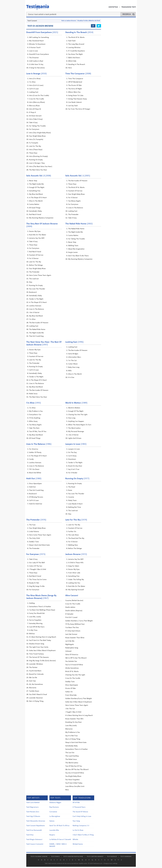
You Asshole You (71, 661)
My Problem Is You (36, 411)
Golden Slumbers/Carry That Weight (79, 699)
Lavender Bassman (36, 698)
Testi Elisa (30, 835)
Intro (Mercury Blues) (37, 102)
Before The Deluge (36, 265)
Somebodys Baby (71, 746)
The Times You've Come (38, 580)
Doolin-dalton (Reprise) (74, 611)
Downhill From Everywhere (39, 54)
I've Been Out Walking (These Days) (42, 610)
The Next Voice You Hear (38, 170)
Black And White (35, 473)
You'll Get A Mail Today (74, 783)
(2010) (36, 74)
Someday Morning (36, 624)
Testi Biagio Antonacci (34, 839)
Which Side (72, 61)
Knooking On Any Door (74, 722)
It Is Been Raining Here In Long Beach (79, 715)
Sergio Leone (73, 252)
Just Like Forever (71, 634)
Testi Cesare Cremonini (35, 844)
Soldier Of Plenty (35, 452)
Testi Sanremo (126, 857)
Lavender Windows (36, 664)
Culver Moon (73, 364)
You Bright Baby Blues (73, 776)
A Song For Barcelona (37, 68)
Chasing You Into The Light (78, 415)
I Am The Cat (70, 709)
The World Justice (72, 763)
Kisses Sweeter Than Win (74, 719)
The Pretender (73, 215)
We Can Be (33, 678)
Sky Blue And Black (36, 194)
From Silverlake (71, 695)
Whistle (75, 839)
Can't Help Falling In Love (82, 816)
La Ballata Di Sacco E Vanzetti (60, 839)
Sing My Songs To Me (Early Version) (42, 661)
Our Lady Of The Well (37, 563)
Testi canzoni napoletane (73, 857)
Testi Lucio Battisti (33, 803)
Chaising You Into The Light (75, 675)
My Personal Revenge (76, 432)
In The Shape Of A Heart (38, 198)
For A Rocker (73, 473)
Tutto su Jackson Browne (69, 21)
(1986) (39, 444)
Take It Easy (33, 123)
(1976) (36, 520)
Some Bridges (73, 354)
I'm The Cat (72, 361)
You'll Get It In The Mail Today (40, 640)
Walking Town (73, 246)
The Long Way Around (76, 44)
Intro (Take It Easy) (36, 119)
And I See (32, 681)
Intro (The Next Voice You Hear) (41, 167)
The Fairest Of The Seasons (39, 657)
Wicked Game (78, 844)
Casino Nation (34, 204)
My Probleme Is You (73, 732)
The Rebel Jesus (71, 759)
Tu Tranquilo (34, 143)
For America (34, 449)
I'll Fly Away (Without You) (75, 624)
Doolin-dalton (70, 607)
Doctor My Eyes (35, 231)
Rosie (70, 490)
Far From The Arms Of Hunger (79, 109)
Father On (69, 692)
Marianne (33, 688)
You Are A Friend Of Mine (75, 773)
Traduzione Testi (129, 7)
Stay (31, 282)
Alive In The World (36, 201)
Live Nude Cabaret (75, 102)
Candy (31, 459)
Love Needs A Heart (75, 504)
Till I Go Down (34, 469)
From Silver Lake (74, 573)
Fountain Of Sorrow (75, 191)
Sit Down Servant (35, 116)
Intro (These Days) (36, 150)
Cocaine (71, 497)
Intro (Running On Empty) (38, 156)
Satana (52, 821)
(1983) (76, 444)
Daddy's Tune (34, 542)
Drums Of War (71, 688)
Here (70, 68)
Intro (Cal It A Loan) (36, 85)
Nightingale (70, 644)
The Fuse (32, 525)
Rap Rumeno (54, 807)
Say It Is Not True (71, 736)
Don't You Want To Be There (78, 256)
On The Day (72, 452)
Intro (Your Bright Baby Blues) (40, 133)
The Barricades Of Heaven (78, 181)
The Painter (33, 667)
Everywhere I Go (35, 415)
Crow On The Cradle (36, 99)
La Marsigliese (55, 816)
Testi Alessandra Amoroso (36, 821)
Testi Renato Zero (33, 812)
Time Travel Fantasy (36, 654)
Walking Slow (73, 545)
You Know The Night (75, 54)
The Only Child (34, 538)
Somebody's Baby (35, 211)
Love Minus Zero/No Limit (75, 786)
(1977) (77, 479)
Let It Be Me (70, 641)
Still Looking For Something (39, 37)
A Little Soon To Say (36, 64)
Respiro (52, 835)
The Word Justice (74, 428)
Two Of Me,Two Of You (74, 766)
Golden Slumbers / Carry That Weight (79, 621)
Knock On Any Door (75, 466)
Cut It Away (72, 456)
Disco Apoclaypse (72, 685)
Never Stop (33, 181)
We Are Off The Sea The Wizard (77, 770)
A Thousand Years (79, 807)
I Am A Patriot (34, 313)
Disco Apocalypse (35, 484)
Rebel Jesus (33, 394)
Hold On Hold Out (36, 504)
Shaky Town (72, 500)
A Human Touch (35, 48)
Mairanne (69, 729)
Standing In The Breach (77, 64)
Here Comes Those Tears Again (77, 705)
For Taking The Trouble (37, 126)
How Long (72, 418)
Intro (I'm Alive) (35, 79)
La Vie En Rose (78, 830)
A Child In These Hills (76, 563)
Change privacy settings (110, 863)
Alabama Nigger (55, 803)
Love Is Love (33, 51)
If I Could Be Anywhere (76, 51)
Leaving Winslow (74, 48)
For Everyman (34, 129)
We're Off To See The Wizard (76, 658)
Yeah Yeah (72, 41)
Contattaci (113, 7)
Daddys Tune (70, 682)
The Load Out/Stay (72, 756)
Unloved (68, 651)
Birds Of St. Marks (72, 672)
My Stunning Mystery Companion (41, 218)
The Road (72, 487)
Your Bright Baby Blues (37, 136)
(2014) (79, 32)
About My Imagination (76, 249)
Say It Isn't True (74, 469)
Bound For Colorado (36, 674)
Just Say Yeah (73, 106)
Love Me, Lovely (35, 617)
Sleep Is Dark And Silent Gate (76, 742)
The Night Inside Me (36, 184)
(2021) (42, 32)
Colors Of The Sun (36, 566)
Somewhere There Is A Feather (77, 749)
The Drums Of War (75, 85)
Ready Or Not (34, 583)
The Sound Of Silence (80, 812)
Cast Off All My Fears (37, 627)
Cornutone (53, 812)
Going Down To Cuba (76, 96)
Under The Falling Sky (76, 580)
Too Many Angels (74, 201)
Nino (67, 790)
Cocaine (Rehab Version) (74, 601)
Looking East (34, 92)
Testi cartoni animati (95, 857)
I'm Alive (32, 82)
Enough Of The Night (37, 187)
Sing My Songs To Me (37, 586)
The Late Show (73, 535)
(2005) (78, 176)
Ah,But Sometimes (72, 668)
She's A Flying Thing (36, 701)
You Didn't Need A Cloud (38, 694)
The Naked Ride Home (37, 329)
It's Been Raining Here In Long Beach (43, 637)
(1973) (36, 554)
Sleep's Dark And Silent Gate (39, 545)
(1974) (76, 520)
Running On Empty (36, 160)
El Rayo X (32, 112)
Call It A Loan (34, 89)
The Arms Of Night (75, 89)
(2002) (79, 224)
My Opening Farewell (76, 590)
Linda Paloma (34, 532)
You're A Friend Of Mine (74, 665)
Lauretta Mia (54, 830)
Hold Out (32, 487)
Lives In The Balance (76, 208)
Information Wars (75, 357)
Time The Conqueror (76, 79)
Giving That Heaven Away (77, 99)
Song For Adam (74, 566)
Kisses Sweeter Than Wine (75, 638)
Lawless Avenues (35, 306)
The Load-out (34, 279)
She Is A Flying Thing (73, 739)
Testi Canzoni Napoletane (35, 826)
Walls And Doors (74, 58)
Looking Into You (74, 583)
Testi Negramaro (32, 807)
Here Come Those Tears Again (40, 275)
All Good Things (35, 208)
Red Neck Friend (35, 215)
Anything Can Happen (76, 421)
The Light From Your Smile (39, 647)
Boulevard (33, 292)
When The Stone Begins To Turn (80, 425)
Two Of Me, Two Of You (38, 432)
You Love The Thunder (37, 289)
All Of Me (76, 803)
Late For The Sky (35, 146)
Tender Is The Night (36, 299)
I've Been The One (72, 628)
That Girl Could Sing (36, 336)
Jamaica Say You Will (37, 238)
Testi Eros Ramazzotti (34, 830)
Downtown (72, 459)
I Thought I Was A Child (37, 569)
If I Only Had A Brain (73, 631)
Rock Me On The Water (38, 235)
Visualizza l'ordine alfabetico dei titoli (89, 21)
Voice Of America (72, 655)
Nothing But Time (75, 507)
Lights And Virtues (75, 438)
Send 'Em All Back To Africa (59, 826)
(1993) (34, 403)
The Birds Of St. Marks (76, 37)
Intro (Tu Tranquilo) (36, 139)
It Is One (71, 377)
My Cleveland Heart (36, 41)
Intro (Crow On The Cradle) (39, 96)
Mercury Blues (34, 106)
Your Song (76, 821)
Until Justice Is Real (36, 61)
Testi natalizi (112, 857)
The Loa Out (70, 753)
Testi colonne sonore (39, 857)
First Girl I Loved (71, 617)
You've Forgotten (35, 620)
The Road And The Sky (76, 538)
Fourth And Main (35, 671)
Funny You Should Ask (37, 613)
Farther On (72, 532)
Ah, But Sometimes (36, 684)
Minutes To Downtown (37, 44)
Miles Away (33, 421)
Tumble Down (34, 691)
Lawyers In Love (74, 449)
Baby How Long (74, 367)
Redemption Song (72, 648)
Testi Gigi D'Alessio (33, 816)
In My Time (33, 630)
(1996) (74, 342)
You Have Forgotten (72, 780)
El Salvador (69, 614)
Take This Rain (34, 428)
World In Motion (74, 408)
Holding (32, 603)
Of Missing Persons (36, 497)
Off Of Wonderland (75, 82)
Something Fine (35, 191)
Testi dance (55, 857)
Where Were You (74, 92)
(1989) (76, 403)
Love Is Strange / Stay (37, 163)
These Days (33, 153)
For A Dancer (73, 198)
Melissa (32, 634)
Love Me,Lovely (71, 726)
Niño (70, 371)
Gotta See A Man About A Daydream (42, 651)
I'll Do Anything (35, 418)
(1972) (76, 554)
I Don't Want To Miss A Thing (83, 835)
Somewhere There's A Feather (40, 607)
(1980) (34, 479)
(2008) (78, 74)
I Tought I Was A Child (73, 712)
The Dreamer (34, 58)
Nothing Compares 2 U (81, 826)
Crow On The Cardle (73, 678)
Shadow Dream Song (37, 644)
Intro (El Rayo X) (35, 109)
